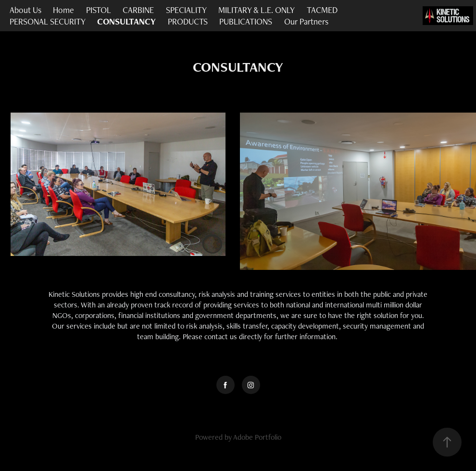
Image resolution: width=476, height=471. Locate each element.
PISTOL (99, 10)
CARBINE (138, 10)
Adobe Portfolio (257, 437)
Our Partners (306, 21)
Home (63, 10)
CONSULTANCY (126, 21)
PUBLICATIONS (246, 21)
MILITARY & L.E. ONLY (257, 10)
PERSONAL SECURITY (48, 21)
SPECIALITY (186, 10)
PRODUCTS (188, 21)
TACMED (322, 10)
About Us (25, 10)
